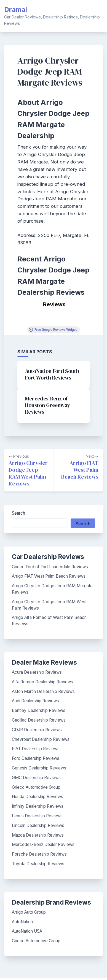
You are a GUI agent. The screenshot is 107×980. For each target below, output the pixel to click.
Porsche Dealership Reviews (39, 854)
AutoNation (22, 922)
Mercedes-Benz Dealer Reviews (43, 844)
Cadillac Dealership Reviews (39, 720)
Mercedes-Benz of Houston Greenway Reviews (48, 405)
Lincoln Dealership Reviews (38, 825)
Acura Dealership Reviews (37, 672)
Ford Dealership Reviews (36, 758)
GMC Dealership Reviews (36, 778)
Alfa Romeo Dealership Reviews (42, 682)
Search (18, 513)
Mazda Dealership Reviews (38, 835)
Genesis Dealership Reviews (39, 768)
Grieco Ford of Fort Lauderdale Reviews (50, 567)
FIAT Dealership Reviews (36, 749)
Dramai (16, 9)
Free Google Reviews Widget (53, 330)
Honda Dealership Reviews (38, 797)
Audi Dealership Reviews (35, 701)
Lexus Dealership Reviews (37, 816)
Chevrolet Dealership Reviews (41, 739)
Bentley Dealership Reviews (39, 710)
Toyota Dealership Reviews (38, 864)
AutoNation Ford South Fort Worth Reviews (52, 374)
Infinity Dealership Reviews (38, 806)
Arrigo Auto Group (29, 912)
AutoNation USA (27, 931)
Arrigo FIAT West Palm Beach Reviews (49, 576)
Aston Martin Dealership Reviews (43, 691)
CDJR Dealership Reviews (37, 730)
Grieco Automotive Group (36, 787)
